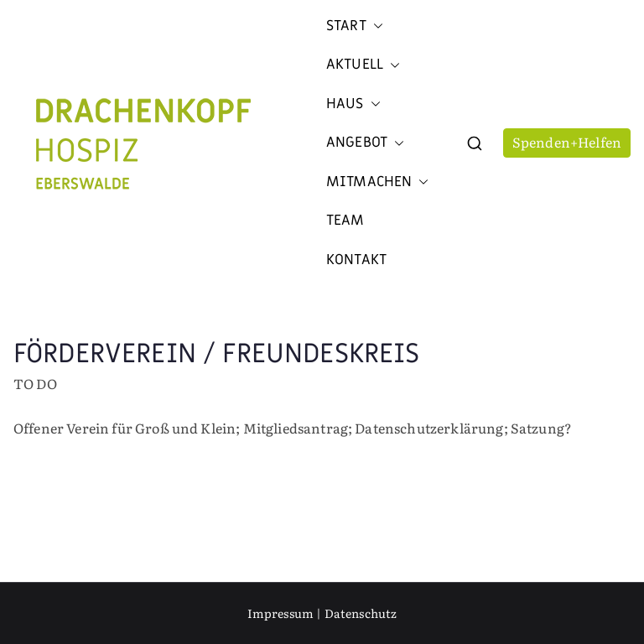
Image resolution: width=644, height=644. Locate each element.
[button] (375, 26)
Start (355, 26)
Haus (353, 104)
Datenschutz (361, 613)
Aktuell (363, 65)
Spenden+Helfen (567, 142)
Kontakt (356, 260)
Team (345, 221)
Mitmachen (377, 182)
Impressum (280, 613)
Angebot (365, 143)
